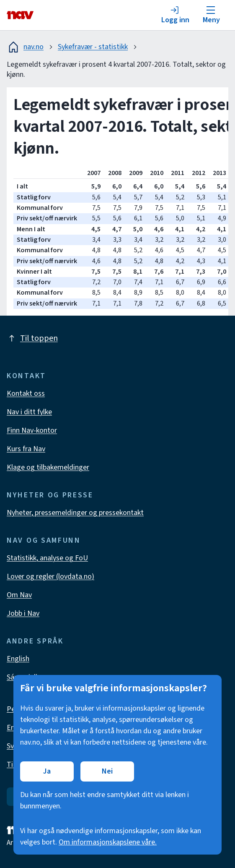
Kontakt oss (26, 393)
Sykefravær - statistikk (93, 47)
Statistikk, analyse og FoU (47, 558)
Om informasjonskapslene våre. (108, 842)
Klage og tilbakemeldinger (48, 467)
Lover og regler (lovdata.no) (50, 576)
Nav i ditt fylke (29, 412)
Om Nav (19, 595)
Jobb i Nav (23, 613)
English (18, 659)
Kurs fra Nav (26, 449)
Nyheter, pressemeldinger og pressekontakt (75, 513)
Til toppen (32, 338)
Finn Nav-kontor (32, 430)
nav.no (25, 47)
